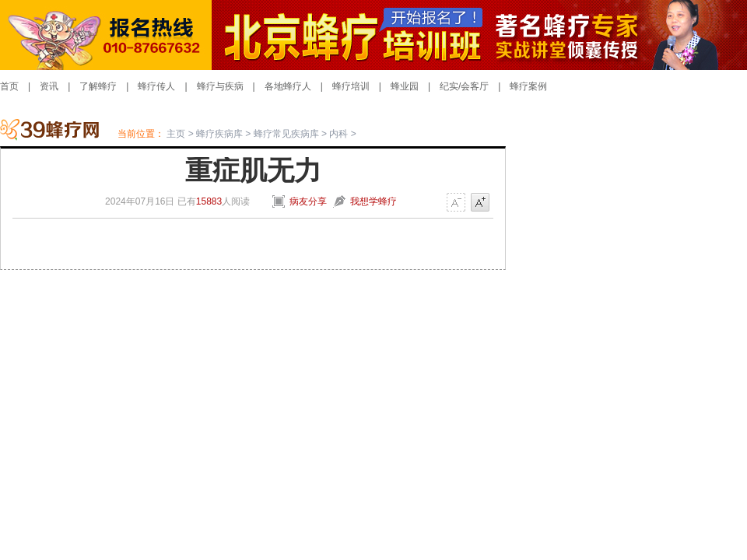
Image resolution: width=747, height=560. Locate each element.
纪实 (449, 86)
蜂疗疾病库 (219, 134)
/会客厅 (473, 86)
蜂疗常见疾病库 (286, 134)
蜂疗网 (59, 133)
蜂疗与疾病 (220, 86)
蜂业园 (405, 86)
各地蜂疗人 (288, 86)
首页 (9, 86)
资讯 (49, 86)
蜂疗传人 (156, 86)
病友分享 (308, 201)
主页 (176, 134)
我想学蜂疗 (373, 201)
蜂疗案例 (528, 86)
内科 (338, 134)
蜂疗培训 (351, 86)
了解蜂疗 (98, 86)
